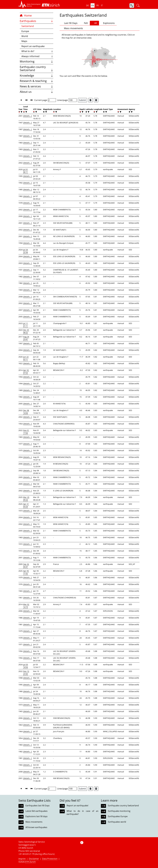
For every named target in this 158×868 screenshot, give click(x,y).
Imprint (22, 859)
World (25, 36)
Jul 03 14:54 (26, 666)
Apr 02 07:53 (26, 371)
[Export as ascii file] (96, 100)
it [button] (102, 5)
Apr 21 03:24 (26, 505)
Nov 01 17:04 (26, 432)
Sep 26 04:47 (26, 565)
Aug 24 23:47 (26, 338)
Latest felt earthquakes (37, 811)
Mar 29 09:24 (26, 499)
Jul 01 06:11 (26, 171)
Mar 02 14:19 (26, 606)
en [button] (93, 5)
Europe (25, 31)
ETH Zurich (30, 862)
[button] (29, 4)
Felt (85, 23)
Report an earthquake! (77, 806)
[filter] (21, 112)
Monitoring (37, 61)
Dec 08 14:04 (26, 412)
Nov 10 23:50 (26, 673)
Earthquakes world (117, 822)
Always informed (37, 56)
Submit (82, 100)
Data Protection (50, 859)
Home (26, 15)
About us (37, 92)
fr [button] (97, 5)
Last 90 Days (70, 23)
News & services (37, 86)
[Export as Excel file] (90, 100)
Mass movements (72, 28)
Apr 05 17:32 (26, 572)
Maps (24, 41)
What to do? (37, 51)
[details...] (27, 116)
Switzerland (28, 26)
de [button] (87, 5)
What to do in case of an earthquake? (82, 813)
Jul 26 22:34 (26, 251)
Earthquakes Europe (118, 816)
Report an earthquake (33, 46)
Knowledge (37, 76)
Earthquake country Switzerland (37, 69)
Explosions (108, 23)
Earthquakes (37, 21)
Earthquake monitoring (119, 811)
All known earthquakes (36, 827)
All (94, 23)
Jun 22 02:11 (26, 358)
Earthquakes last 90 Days (38, 806)
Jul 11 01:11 (26, 325)
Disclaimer (34, 859)
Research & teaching (37, 81)
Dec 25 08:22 (26, 331)
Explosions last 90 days (37, 816)
